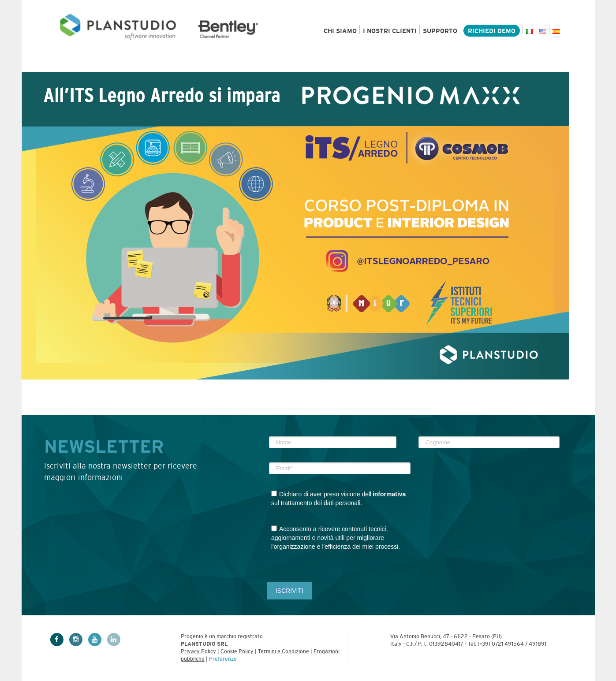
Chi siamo (340, 31)
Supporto (440, 31)
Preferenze (223, 659)
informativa (389, 494)
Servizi (187, 63)
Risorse (351, 63)
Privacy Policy (198, 651)
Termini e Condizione (284, 651)
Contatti (541, 63)
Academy (485, 63)
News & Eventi (418, 63)
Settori (133, 63)
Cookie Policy (237, 651)
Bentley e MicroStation (269, 63)
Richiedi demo (492, 31)
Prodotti (76, 63)
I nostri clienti (390, 31)
